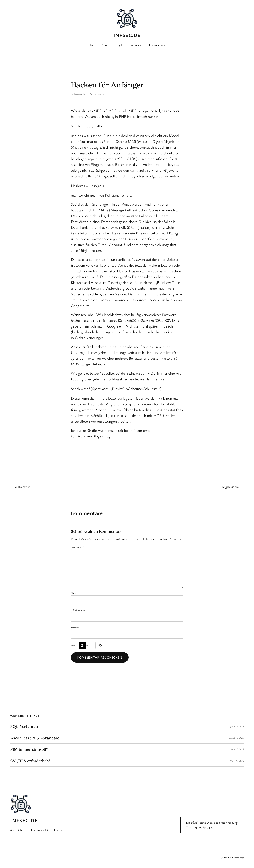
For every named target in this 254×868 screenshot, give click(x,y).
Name (74, 593)
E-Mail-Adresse (78, 610)
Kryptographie (97, 94)
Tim (85, 94)
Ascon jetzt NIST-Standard (35, 738)
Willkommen (22, 487)
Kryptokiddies (231, 487)
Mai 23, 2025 (237, 749)
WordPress (239, 857)
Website (75, 627)
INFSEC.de (127, 35)
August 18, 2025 (236, 738)
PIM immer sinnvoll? (29, 749)
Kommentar (77, 547)
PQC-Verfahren (24, 726)
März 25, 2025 (237, 761)
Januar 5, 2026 (237, 726)
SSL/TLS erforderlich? (30, 761)
